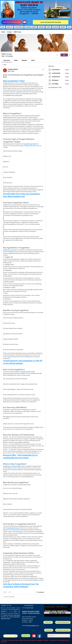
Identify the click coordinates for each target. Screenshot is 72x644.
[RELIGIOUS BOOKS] (63, 622)
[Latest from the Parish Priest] (11, 22)
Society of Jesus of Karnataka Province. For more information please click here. (10, 617)
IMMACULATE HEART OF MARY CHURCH (29, 4)
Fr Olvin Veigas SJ (62, 640)
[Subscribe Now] (57, 613)
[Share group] (70, 55)
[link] (7, 60)
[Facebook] (39, 636)
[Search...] (59, 636)
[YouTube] (25, 22)
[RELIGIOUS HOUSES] (63, 630)
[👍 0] (5, 592)
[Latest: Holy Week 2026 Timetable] (51, 22)
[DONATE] (48, 622)
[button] (10, 27)
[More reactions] (9, 592)
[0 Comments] (40, 592)
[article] (23, 334)
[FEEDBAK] (49, 630)
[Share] (43, 69)
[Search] (57, 55)
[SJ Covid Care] (10, 636)
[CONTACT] (26, 636)
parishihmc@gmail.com (32, 626)
